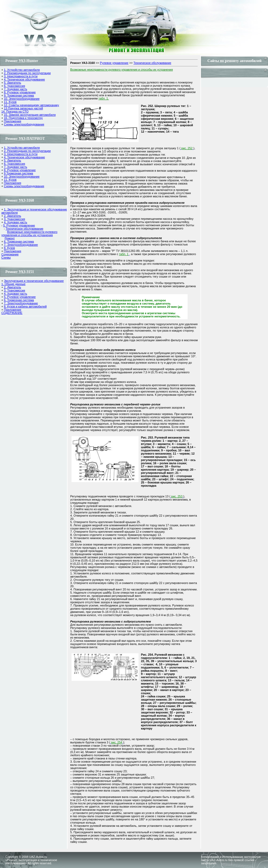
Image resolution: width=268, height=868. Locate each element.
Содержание (10, 254)
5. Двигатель (12, 83)
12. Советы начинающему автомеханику (31, 105)
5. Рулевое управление (19, 225)
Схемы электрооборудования (24, 124)
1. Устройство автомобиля (22, 70)
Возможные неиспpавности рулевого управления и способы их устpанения (29, 233)
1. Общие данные (13, 284)
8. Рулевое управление (20, 92)
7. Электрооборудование (21, 245)
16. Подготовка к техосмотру (23, 118)
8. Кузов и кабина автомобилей (25, 306)
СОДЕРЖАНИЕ (12, 313)
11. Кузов (10, 102)
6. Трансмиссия (14, 86)
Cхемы (6, 258)
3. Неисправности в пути (21, 76)
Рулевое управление (114, 63)
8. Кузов (9, 248)
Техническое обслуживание (25, 229)
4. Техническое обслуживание (24, 79)
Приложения (12, 121)
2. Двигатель (12, 216)
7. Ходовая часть (15, 89)
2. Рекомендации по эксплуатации (27, 73)
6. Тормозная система (19, 241)
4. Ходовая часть (15, 222)
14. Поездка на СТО (15, 112)
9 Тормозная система (18, 173)
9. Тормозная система (19, 95)
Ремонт (10, 238)
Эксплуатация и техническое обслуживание (34, 281)
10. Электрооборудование (22, 99)
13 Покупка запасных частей (23, 108)
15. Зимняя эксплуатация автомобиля (30, 115)
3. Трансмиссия (14, 219)
